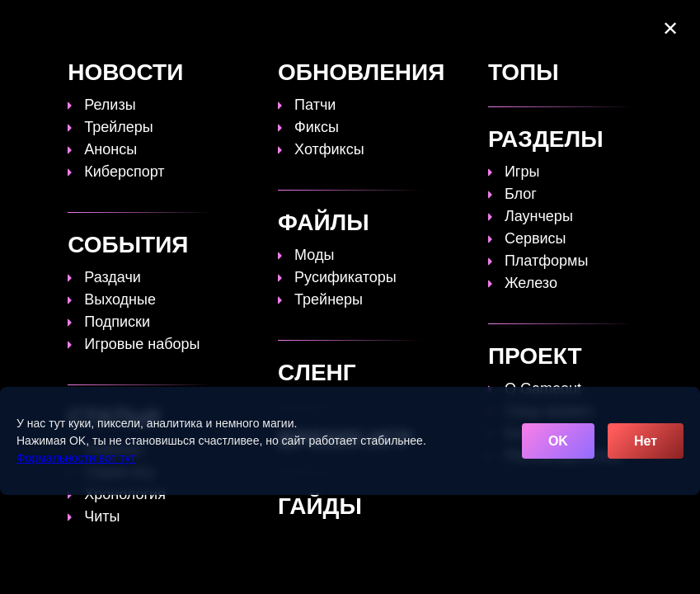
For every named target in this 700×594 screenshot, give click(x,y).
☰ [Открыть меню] (659, 42)
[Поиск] (657, 19)
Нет (646, 441)
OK (558, 441)
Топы (250, 25)
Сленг (252, 40)
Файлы (533, 25)
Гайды (310, 25)
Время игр (455, 25)
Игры (310, 40)
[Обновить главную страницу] (111, 32)
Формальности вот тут (76, 458)
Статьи (377, 25)
